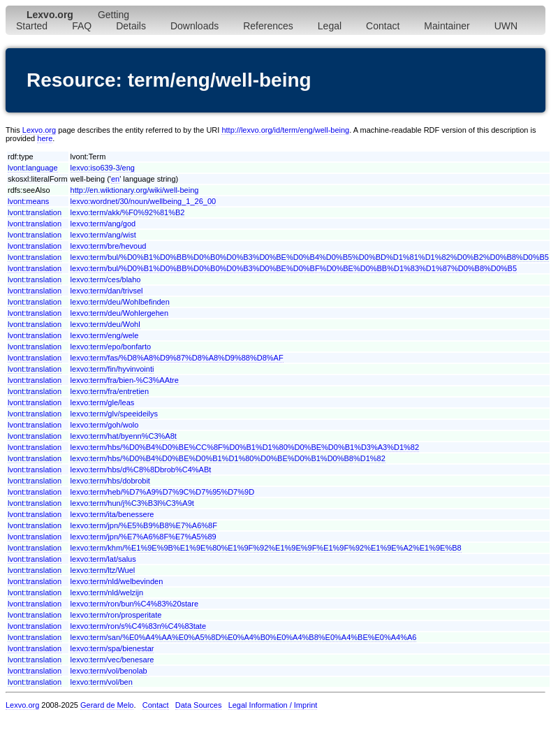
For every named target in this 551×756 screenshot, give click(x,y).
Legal (330, 26)
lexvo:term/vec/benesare (112, 660)
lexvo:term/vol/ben (102, 682)
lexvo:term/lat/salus (103, 559)
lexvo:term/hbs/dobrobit (110, 481)
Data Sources (199, 705)
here (45, 138)
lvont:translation (35, 212)
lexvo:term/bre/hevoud (109, 246)
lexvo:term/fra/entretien (110, 391)
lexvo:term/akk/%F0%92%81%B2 (128, 212)
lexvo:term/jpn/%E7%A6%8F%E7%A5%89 (144, 537)
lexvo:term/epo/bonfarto (111, 347)
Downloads (194, 26)
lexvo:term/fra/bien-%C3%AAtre (125, 380)
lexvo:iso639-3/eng (103, 168)
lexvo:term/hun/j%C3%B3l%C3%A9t (132, 503)
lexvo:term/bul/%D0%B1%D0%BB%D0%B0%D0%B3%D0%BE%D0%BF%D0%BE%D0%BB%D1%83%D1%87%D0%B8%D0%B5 (294, 268)
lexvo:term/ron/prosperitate (116, 615)
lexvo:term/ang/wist (103, 235)
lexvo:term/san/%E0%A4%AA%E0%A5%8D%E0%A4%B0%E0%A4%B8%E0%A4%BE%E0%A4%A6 (244, 637)
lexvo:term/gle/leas (103, 402)
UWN (506, 26)
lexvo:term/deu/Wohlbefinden (120, 302)
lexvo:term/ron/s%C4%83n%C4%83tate (138, 626)
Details (131, 26)
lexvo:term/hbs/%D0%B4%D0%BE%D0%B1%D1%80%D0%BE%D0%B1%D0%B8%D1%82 (228, 458)
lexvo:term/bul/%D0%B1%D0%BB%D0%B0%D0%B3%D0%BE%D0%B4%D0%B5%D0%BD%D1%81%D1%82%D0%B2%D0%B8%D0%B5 (310, 257)
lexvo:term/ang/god (103, 224)
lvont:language (33, 168)
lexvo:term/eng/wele (105, 335)
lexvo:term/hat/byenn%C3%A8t (124, 436)
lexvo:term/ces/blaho (106, 279)
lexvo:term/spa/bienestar (112, 648)
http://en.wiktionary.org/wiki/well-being (135, 190)
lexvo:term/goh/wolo (105, 425)
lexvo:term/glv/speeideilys (114, 414)
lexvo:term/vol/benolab (109, 671)
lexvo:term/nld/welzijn (107, 593)
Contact (383, 26)
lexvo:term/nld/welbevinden (117, 581)
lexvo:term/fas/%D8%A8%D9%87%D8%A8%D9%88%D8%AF (177, 358)
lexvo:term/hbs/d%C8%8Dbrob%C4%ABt (141, 470)
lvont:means (28, 201)
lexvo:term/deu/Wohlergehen (119, 313)
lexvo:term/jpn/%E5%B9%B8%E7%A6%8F (144, 525)
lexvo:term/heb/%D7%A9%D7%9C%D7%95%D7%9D (163, 492)
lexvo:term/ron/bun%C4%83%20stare (134, 604)
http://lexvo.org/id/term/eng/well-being (285, 130)
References (268, 26)
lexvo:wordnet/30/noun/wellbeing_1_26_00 (144, 201)
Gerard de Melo (107, 705)
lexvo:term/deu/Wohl (105, 324)
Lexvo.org (39, 130)
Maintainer (447, 26)
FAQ (82, 26)
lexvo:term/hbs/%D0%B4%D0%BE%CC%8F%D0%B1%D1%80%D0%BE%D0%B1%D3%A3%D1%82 (245, 447)
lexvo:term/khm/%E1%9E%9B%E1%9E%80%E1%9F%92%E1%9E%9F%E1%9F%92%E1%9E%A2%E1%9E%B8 (266, 548)
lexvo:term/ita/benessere (112, 514)
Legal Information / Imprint (273, 705)
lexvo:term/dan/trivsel (107, 291)
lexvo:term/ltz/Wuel (103, 570)
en (115, 179)
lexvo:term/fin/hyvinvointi (112, 369)
